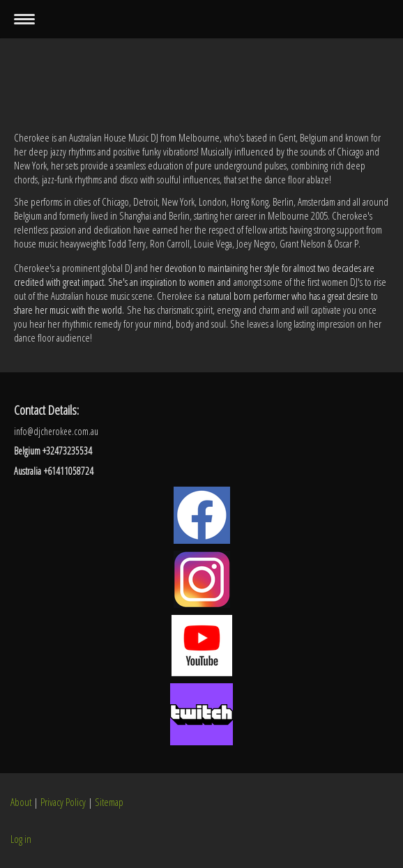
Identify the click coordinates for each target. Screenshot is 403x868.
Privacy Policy (63, 802)
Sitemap (109, 802)
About (21, 802)
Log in (21, 839)
